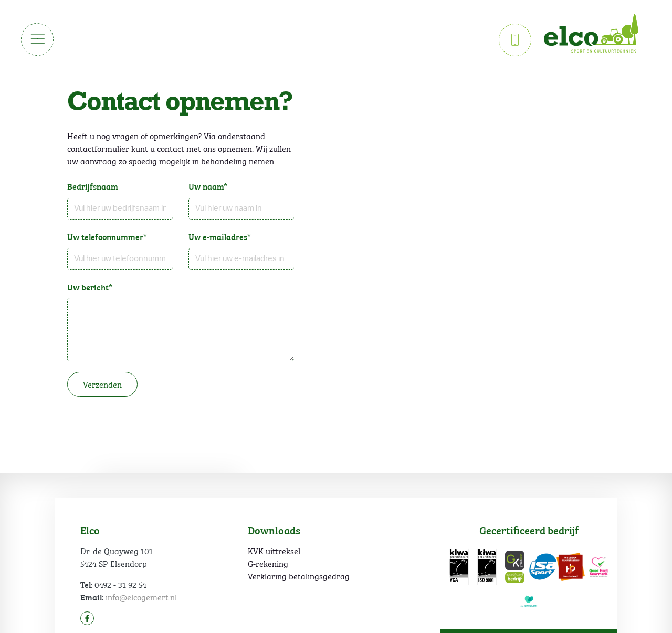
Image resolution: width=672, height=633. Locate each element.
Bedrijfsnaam (93, 186)
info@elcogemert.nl (141, 596)
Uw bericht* (90, 287)
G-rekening (268, 563)
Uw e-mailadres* (220, 236)
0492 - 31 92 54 (120, 584)
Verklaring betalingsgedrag (299, 576)
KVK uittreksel (274, 551)
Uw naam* (208, 186)
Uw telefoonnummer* (107, 236)
